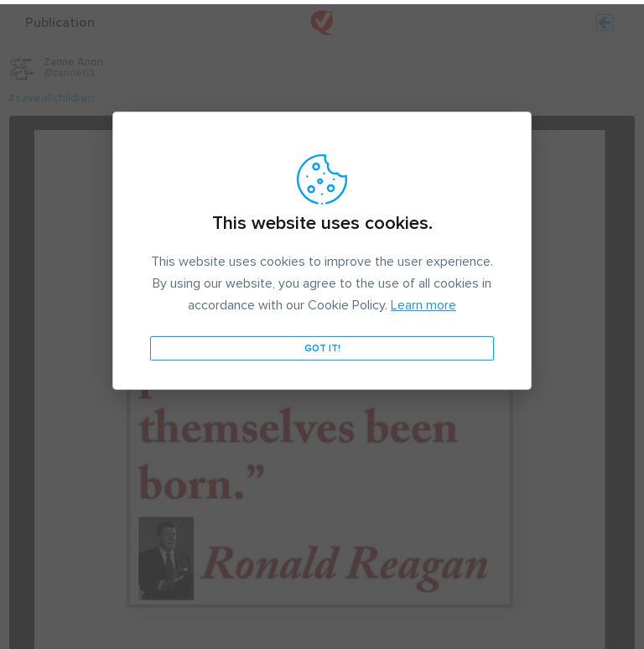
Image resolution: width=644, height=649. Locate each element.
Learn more (423, 301)
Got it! (322, 344)
